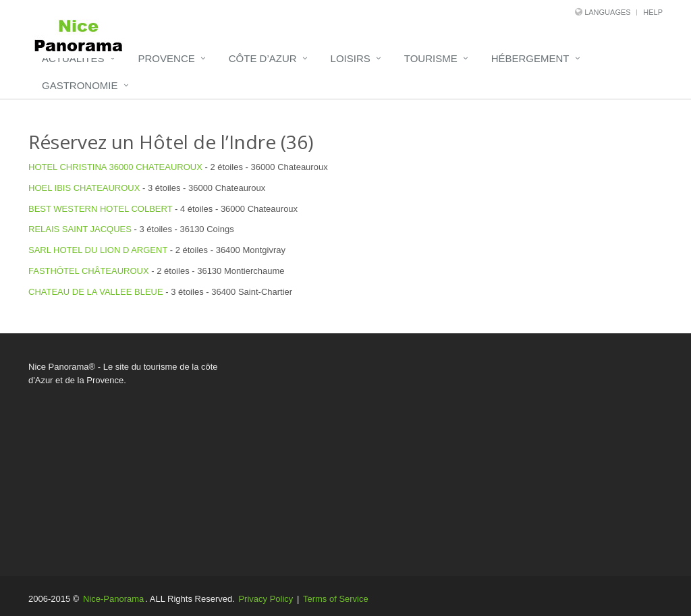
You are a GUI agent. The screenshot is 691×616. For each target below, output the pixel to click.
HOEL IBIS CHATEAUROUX (84, 188)
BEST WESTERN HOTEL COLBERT (100, 209)
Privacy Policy (266, 599)
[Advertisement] (454, 455)
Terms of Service (336, 599)
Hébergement (530, 58)
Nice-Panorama (113, 599)
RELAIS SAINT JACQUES (80, 229)
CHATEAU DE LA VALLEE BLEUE (96, 292)
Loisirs (351, 58)
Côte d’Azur (263, 58)
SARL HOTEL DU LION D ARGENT (98, 250)
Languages (607, 12)
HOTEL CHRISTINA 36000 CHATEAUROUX (115, 167)
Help (653, 12)
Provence (167, 58)
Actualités (73, 58)
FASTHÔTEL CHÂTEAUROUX (89, 271)
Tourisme (431, 58)
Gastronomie (80, 85)
